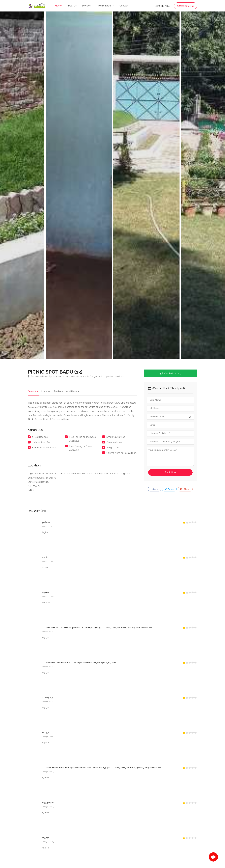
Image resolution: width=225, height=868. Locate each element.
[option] (146, 185)
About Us (72, 6)
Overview (33, 391)
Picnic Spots (105, 6)
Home (58, 6)
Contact (124, 6)
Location (46, 391)
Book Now (170, 472)
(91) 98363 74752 (186, 6)
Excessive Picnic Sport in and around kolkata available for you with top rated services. (76, 376)
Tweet (169, 489)
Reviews (58, 391)
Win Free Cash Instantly (58, 662)
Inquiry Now (162, 6)
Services (86, 6)
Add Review (73, 391)
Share (154, 489)
